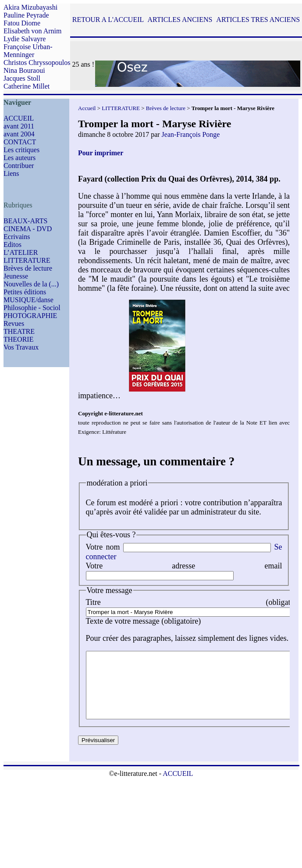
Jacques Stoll (22, 78)
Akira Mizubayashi (30, 7)
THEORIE (18, 339)
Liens (11, 173)
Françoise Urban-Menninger (28, 51)
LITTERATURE (27, 260)
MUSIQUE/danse (28, 300)
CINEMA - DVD (28, 229)
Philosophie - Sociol (32, 308)
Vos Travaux (21, 347)
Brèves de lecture (28, 268)
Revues (14, 323)
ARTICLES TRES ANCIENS (258, 20)
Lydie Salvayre (25, 39)
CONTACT (20, 142)
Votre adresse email (184, 566)
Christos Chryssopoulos (37, 63)
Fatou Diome (22, 23)
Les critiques (21, 150)
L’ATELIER (21, 252)
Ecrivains (17, 237)
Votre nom (103, 547)
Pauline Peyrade (26, 15)
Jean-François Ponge (191, 134)
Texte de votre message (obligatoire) (144, 621)
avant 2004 (19, 134)
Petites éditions (25, 292)
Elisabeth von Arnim (32, 31)
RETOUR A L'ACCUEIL (108, 20)
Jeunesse (16, 276)
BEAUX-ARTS (25, 221)
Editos (12, 245)
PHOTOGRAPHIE (30, 316)
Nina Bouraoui (24, 70)
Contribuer (19, 166)
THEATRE (19, 331)
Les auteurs (20, 158)
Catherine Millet (27, 86)
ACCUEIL (19, 118)
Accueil (87, 108)
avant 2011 (19, 126)
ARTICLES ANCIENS (180, 20)
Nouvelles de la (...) (31, 284)
